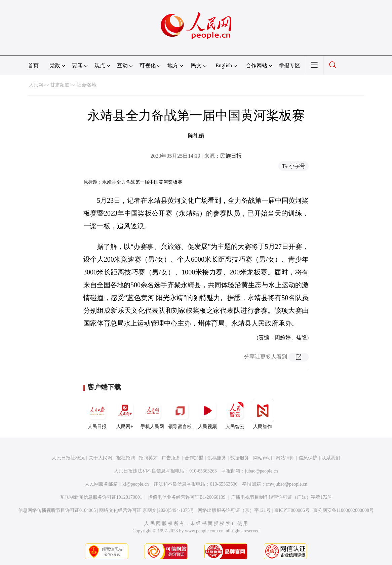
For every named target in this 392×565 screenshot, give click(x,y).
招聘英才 (148, 458)
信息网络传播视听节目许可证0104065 (57, 510)
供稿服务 (217, 458)
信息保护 (308, 458)
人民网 (36, 85)
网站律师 (285, 458)
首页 (33, 65)
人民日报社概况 (68, 458)
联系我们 (331, 458)
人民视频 (207, 414)
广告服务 (171, 458)
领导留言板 (180, 414)
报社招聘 (126, 458)
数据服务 (240, 458)
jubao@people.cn (262, 471)
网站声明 (263, 458)
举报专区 (289, 65)
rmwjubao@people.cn (286, 484)
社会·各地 (87, 85)
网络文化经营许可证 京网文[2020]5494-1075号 (147, 510)
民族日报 (231, 156)
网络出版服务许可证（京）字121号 (234, 510)
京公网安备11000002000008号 (343, 510)
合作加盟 (194, 458)
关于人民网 (101, 458)
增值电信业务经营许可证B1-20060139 (187, 497)
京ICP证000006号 (292, 510)
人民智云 (235, 414)
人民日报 (97, 414)
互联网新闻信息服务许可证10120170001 (101, 497)
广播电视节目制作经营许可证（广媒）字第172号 (282, 497)
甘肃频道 (60, 85)
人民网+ (125, 414)
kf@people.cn (136, 484)
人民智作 (263, 414)
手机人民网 (152, 414)
